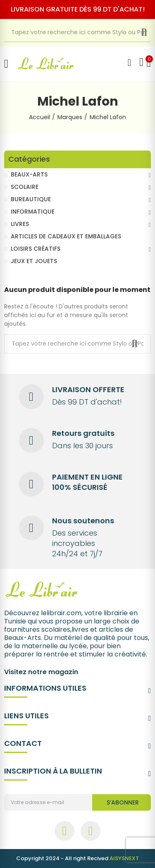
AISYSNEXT (124, 858)
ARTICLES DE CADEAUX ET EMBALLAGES (66, 236)
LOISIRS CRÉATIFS (36, 249)
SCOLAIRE (25, 187)
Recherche (151, 33)
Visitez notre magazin (41, 672)
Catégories (29, 159)
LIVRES (20, 224)
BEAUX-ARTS (29, 174)
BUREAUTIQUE (31, 199)
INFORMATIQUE (33, 212)
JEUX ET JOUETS (34, 261)
